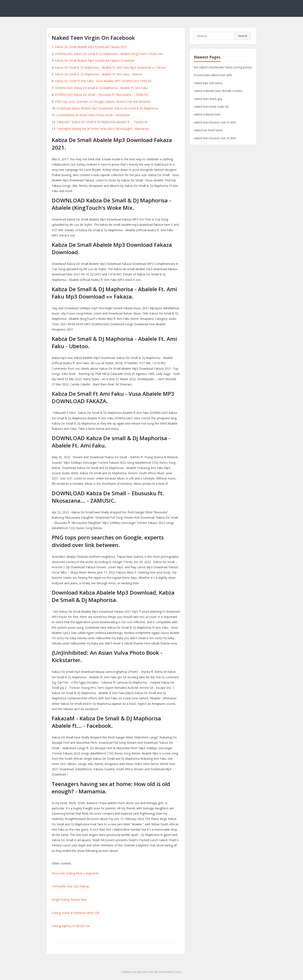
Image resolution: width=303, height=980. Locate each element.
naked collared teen (207, 114)
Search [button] (243, 36)
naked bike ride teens (208, 83)
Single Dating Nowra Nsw (69, 900)
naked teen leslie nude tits (211, 107)
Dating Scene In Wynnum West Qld (76, 913)
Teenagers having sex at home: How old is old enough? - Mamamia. (103, 129)
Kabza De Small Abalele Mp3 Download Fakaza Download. (95, 60)
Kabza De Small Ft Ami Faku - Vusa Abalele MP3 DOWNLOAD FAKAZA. (103, 81)
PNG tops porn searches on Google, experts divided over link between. (103, 102)
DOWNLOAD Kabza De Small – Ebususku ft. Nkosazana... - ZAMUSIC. (102, 95)
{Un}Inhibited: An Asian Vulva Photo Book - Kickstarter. (94, 115)
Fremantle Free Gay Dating (70, 886)
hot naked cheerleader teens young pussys (223, 67)
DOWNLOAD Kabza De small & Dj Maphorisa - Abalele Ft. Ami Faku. (102, 88)
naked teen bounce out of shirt (215, 122)
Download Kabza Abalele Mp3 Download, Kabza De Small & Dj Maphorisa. (108, 108)
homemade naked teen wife (213, 75)
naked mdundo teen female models (218, 91)
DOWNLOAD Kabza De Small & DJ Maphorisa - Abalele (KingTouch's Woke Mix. (109, 54)
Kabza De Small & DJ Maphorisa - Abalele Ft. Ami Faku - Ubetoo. (99, 74)
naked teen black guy (208, 99)
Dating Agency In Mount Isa (71, 926)
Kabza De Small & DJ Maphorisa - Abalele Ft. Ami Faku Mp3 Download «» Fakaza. (110, 67)
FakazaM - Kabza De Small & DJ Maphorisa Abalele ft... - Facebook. (102, 122)
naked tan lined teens (208, 130)
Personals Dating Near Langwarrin (75, 873)
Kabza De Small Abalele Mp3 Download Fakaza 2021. (91, 47)
